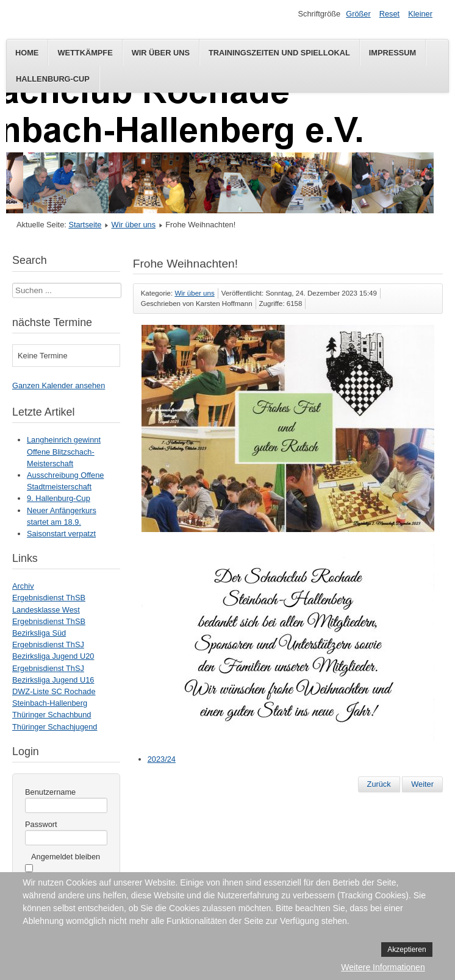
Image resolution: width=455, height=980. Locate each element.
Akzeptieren (407, 950)
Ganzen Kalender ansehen (59, 385)
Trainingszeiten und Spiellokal (279, 53)
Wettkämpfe (85, 53)
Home (27, 53)
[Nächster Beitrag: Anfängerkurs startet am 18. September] (422, 784)
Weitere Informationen (383, 967)
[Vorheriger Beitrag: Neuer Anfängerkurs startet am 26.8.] (379, 784)
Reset (389, 14)
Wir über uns (161, 53)
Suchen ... (13, 283)
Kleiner (420, 14)
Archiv (23, 586)
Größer (358, 14)
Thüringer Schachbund (52, 715)
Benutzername (50, 792)
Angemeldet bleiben (66, 857)
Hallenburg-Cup (53, 79)
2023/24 (162, 759)
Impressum (393, 53)
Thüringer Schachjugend (55, 727)
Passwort (41, 824)
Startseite (85, 225)
